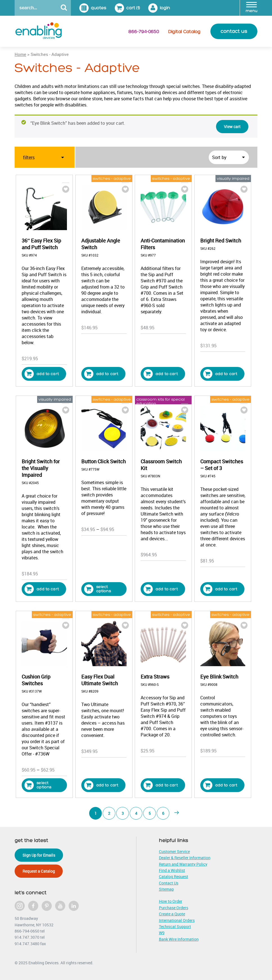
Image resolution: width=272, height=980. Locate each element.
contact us (234, 31)
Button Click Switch (104, 461)
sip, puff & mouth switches (46, 179)
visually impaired (233, 179)
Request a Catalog (39, 871)
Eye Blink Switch (219, 677)
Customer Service (174, 851)
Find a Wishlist (172, 870)
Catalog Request (174, 876)
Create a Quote (172, 914)
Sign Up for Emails (39, 855)
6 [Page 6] (163, 813)
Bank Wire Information (179, 939)
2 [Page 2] (109, 813)
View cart (232, 127)
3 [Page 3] (123, 813)
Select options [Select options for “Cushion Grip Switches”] (38, 785)
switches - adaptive (112, 179)
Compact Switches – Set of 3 (222, 465)
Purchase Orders (174, 908)
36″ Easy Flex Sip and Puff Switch (41, 244)
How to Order (171, 901)
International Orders (177, 920)
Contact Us (169, 883)
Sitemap (166, 889)
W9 (162, 933)
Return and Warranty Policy (183, 864)
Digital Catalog (184, 32)
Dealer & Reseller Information (185, 858)
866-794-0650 (144, 32)
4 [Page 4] (136, 813)
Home (20, 54)
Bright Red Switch (221, 241)
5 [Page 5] (150, 813)
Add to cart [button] (42, 374)
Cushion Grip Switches (36, 680)
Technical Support (175, 926)
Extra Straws (155, 677)
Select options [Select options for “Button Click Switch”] (97, 589)
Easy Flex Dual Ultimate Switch (100, 680)
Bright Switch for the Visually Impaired (41, 468)
